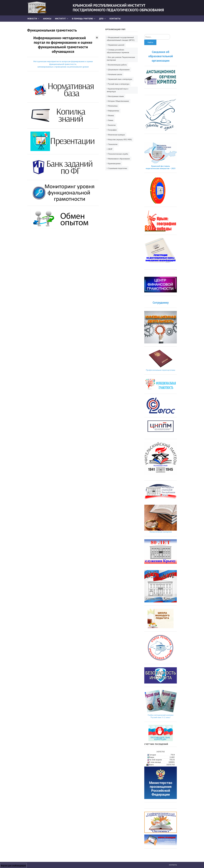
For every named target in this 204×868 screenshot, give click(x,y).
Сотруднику (161, 303)
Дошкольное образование (119, 70)
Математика (113, 106)
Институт (60, 19)
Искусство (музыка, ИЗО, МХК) (120, 139)
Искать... (144, 34)
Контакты (115, 19)
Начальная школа (115, 74)
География (112, 130)
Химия (111, 120)
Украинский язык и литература (120, 79)
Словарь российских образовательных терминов (118, 51)
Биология (112, 125)
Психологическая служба (118, 154)
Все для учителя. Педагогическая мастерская (121, 59)
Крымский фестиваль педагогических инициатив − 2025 (161, 167)
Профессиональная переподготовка (161, 370)
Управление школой (116, 45)
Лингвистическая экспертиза (161, 532)
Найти (150, 42)
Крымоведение (114, 163)
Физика (111, 115)
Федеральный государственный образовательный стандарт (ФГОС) (121, 39)
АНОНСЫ (47, 19)
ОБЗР (110, 149)
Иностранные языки (116, 96)
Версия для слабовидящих (13, 866)
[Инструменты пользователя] (97, 37)
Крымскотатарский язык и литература (118, 90)
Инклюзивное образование (119, 159)
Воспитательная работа (117, 65)
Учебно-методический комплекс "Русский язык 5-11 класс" (161, 716)
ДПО (101, 19)
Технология (113, 144)
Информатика (114, 111)
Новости (32, 19)
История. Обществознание (119, 101)
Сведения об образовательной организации (161, 56)
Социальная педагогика (118, 168)
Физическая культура (116, 135)
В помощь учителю (82, 19)
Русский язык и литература (119, 84)
